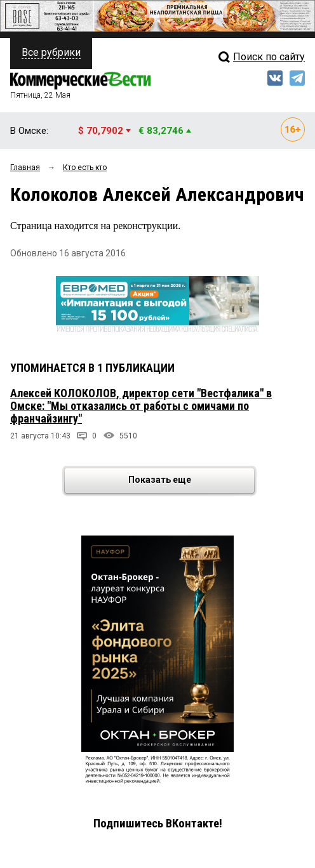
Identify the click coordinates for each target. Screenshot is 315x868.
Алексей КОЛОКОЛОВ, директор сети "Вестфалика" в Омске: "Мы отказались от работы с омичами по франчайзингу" (141, 406)
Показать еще (191, 481)
